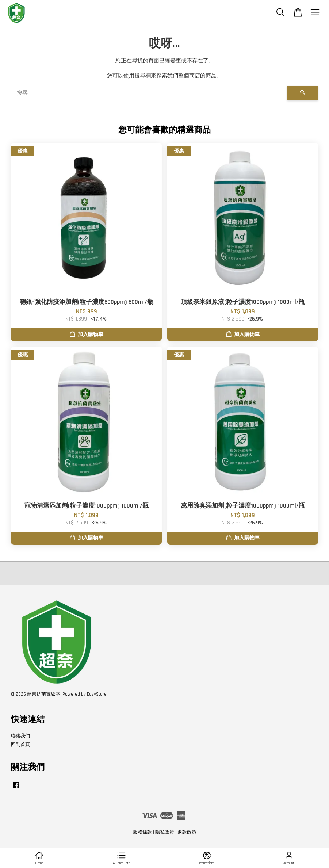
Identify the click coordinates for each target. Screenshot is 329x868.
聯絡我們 (20, 736)
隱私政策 (165, 832)
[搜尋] (149, 93)
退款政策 (187, 832)
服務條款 (142, 832)
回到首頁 (20, 745)
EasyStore (97, 694)
